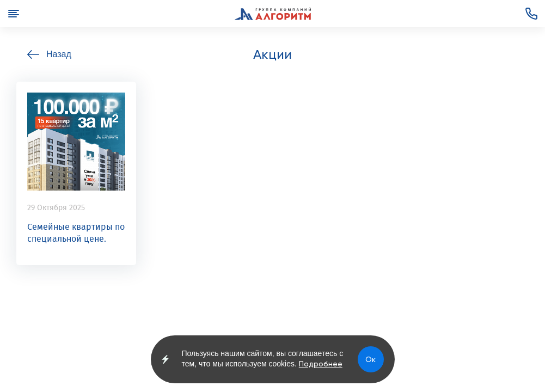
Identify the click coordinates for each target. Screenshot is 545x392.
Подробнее (321, 364)
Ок (371, 359)
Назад (59, 54)
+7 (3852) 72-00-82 (531, 14)
